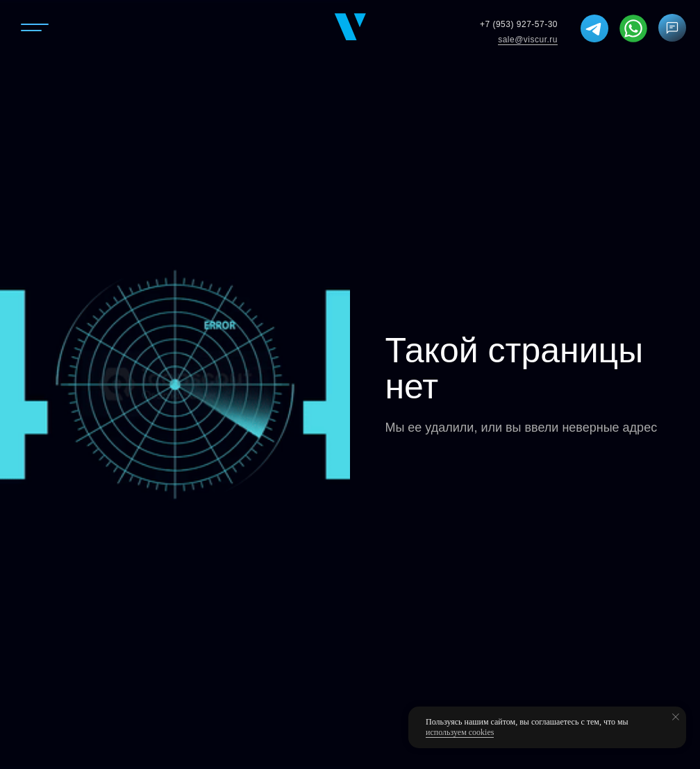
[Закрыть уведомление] (676, 717)
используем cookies (460, 732)
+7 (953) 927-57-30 (519, 24)
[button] (673, 28)
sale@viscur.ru (528, 40)
